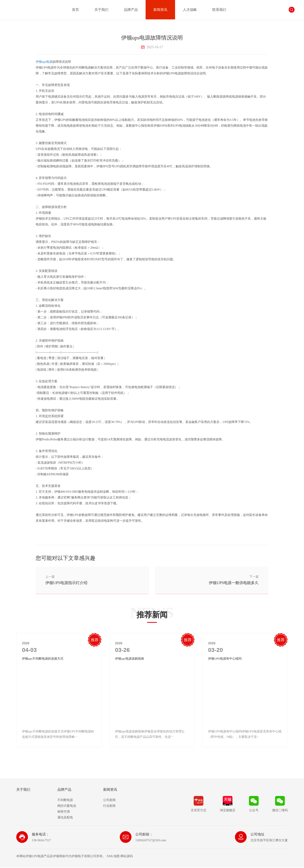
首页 (75, 10)
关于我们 (101, 10)
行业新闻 (109, 806)
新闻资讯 (160, 10)
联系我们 (219, 10)
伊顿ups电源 (44, 62)
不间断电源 (65, 801)
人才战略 (190, 10)
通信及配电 (65, 818)
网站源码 (127, 857)
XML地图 (113, 857)
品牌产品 (131, 10)
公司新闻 (109, 801)
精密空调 (64, 812)
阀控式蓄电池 (67, 806)
